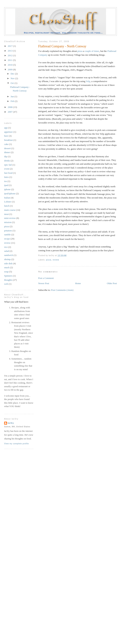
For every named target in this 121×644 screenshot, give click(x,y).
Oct (13, 83)
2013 (10, 51)
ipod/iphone (10, 193)
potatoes (8, 231)
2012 (10, 55)
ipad (6, 185)
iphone (7, 189)
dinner (7, 152)
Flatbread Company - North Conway (62, 46)
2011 (10, 60)
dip (6, 156)
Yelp (88, 81)
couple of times (92, 51)
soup (6, 272)
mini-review (10, 218)
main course (10, 210)
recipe (7, 239)
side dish (8, 263)
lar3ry (11, 423)
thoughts (8, 280)
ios (6, 181)
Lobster (8, 202)
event (7, 169)
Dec (13, 74)
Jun (13, 96)
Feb (13, 101)
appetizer (8, 132)
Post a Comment (46, 278)
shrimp (7, 259)
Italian (7, 198)
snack (7, 267)
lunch (7, 206)
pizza (80, 51)
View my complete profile (17, 444)
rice (6, 247)
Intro (6, 177)
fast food (8, 173)
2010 (10, 65)
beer (6, 136)
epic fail (8, 165)
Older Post (112, 283)
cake (6, 144)
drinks (7, 161)
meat (6, 214)
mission (8, 222)
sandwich (9, 255)
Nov (13, 78)
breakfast (8, 140)
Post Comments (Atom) (62, 290)
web (6, 284)
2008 (10, 107)
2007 (10, 112)
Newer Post (44, 283)
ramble (7, 235)
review (56, 260)
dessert (7, 148)
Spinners (8, 276)
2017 (10, 46)
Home (78, 283)
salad (7, 251)
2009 (10, 69)
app (6, 128)
